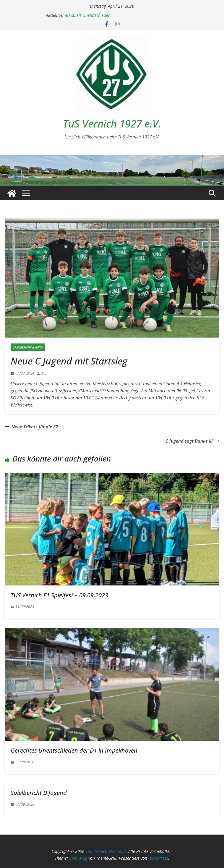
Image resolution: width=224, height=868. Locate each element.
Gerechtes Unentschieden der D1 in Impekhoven (74, 750)
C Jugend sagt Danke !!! (192, 441)
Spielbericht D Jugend (39, 793)
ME (44, 373)
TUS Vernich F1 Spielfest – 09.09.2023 (59, 595)
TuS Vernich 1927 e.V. (112, 124)
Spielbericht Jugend (28, 347)
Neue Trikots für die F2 (31, 427)
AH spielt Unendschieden (88, 15)
